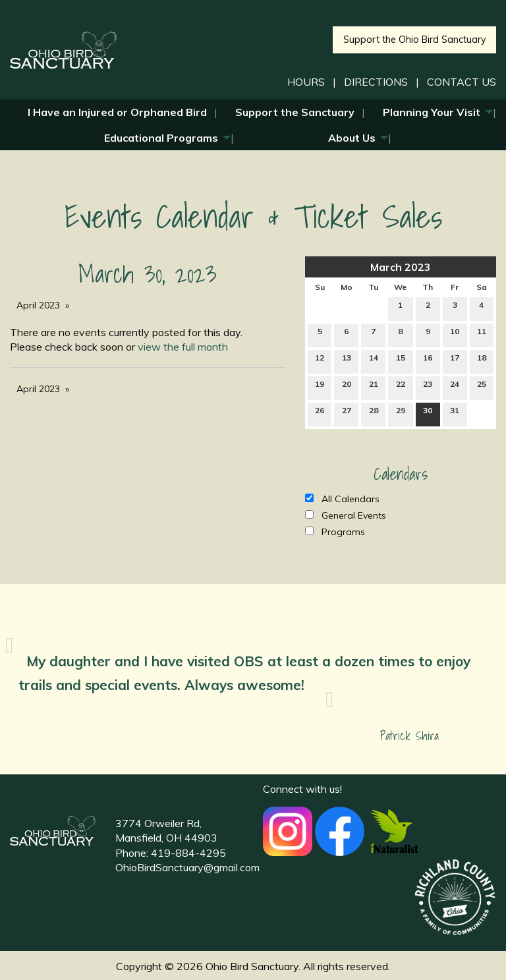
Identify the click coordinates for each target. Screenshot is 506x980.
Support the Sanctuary (295, 112)
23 (428, 387)
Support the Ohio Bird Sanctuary (415, 40)
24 (455, 387)
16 (428, 360)
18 (482, 360)
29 (401, 413)
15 (401, 360)
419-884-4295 (188, 853)
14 (374, 360)
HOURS (306, 82)
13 (347, 360)
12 (320, 360)
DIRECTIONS (376, 82)
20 (347, 387)
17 (455, 360)
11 (482, 334)
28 (374, 413)
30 (428, 413)
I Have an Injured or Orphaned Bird (117, 112)
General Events (346, 515)
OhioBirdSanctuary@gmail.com (187, 867)
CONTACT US (462, 82)
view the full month (183, 347)
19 (320, 387)
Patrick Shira (409, 736)
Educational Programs (161, 138)
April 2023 (38, 305)
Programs (335, 532)
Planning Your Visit (432, 112)
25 (482, 387)
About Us (352, 138)
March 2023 (401, 267)
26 (320, 413)
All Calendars (342, 499)
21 (374, 387)
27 (347, 413)
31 (455, 413)
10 (455, 334)
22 (401, 387)
